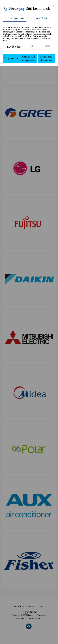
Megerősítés (12, 58)
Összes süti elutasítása (46, 58)
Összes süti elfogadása (29, 58)
